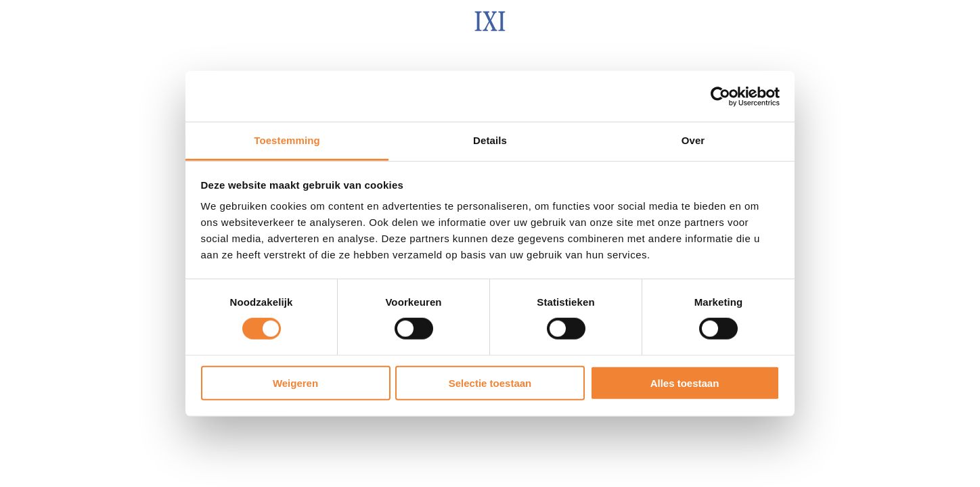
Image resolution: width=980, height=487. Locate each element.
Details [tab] (490, 140)
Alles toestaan (685, 383)
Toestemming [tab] (287, 140)
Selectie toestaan (490, 383)
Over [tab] (693, 140)
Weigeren (295, 383)
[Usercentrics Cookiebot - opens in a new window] (720, 96)
